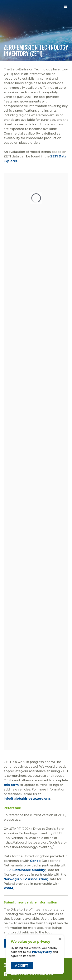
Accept (22, 966)
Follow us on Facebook (28, 974)
